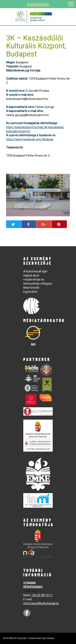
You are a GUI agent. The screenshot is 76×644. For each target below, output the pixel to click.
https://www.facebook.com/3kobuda (30, 139)
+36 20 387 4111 (42, 595)
